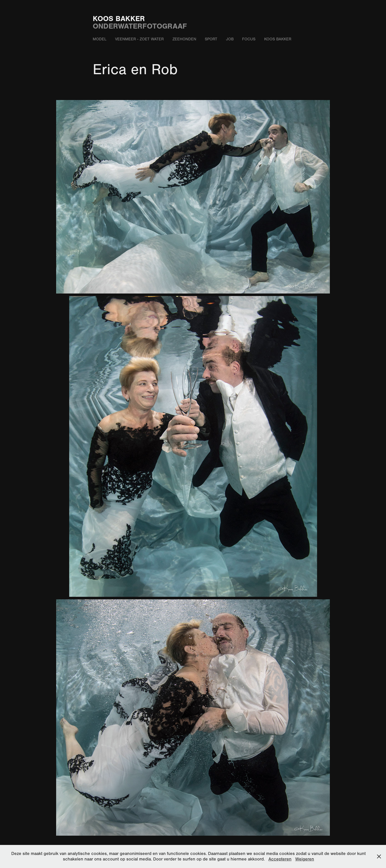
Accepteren (280, 859)
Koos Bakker (119, 19)
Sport (211, 39)
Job (230, 39)
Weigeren (305, 859)
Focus (249, 39)
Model (100, 39)
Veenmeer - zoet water (139, 39)
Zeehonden (184, 39)
